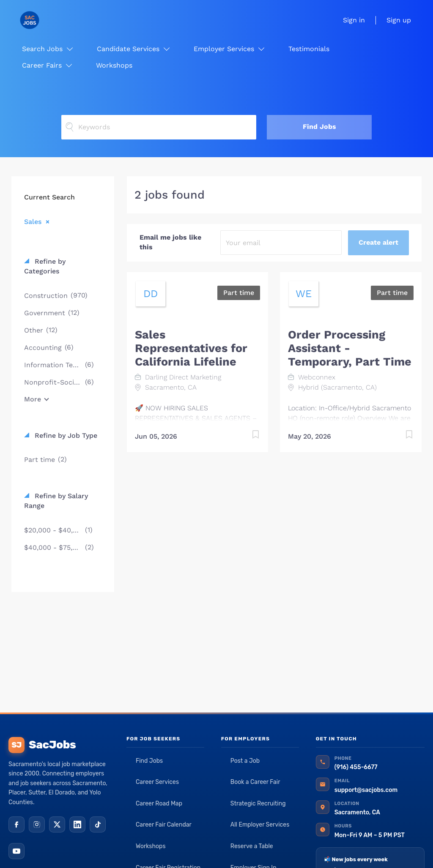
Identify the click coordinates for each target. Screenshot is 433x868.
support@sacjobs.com (366, 790)
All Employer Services (260, 825)
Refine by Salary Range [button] (56, 501)
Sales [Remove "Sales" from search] (33, 221)
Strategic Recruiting (258, 804)
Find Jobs (319, 127)
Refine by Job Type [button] (65, 435)
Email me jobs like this (170, 242)
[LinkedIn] (77, 824)
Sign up (399, 20)
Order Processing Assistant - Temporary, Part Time (350, 348)
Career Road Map (159, 804)
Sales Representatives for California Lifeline (191, 348)
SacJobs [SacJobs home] (42, 745)
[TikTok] (98, 824)
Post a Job (245, 761)
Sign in (354, 20)
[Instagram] (37, 824)
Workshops (151, 846)
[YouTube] (16, 851)
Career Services (157, 782)
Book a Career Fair (255, 782)
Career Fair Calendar (164, 825)
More (33, 399)
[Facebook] (16, 824)
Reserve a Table (252, 846)
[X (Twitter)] (57, 824)
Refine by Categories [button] (45, 266)
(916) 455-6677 (356, 767)
